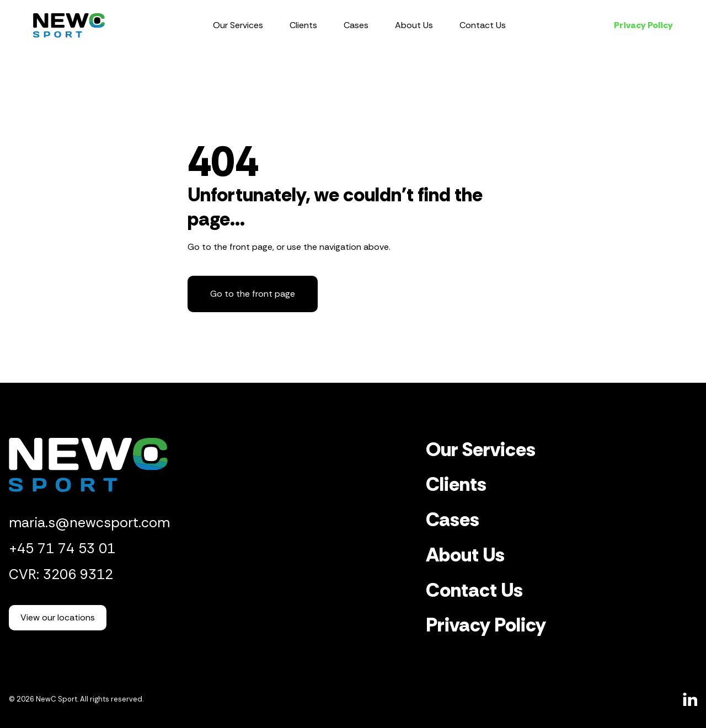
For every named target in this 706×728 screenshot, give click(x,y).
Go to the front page (253, 294)
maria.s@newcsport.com (89, 523)
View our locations (58, 617)
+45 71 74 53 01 (62, 548)
